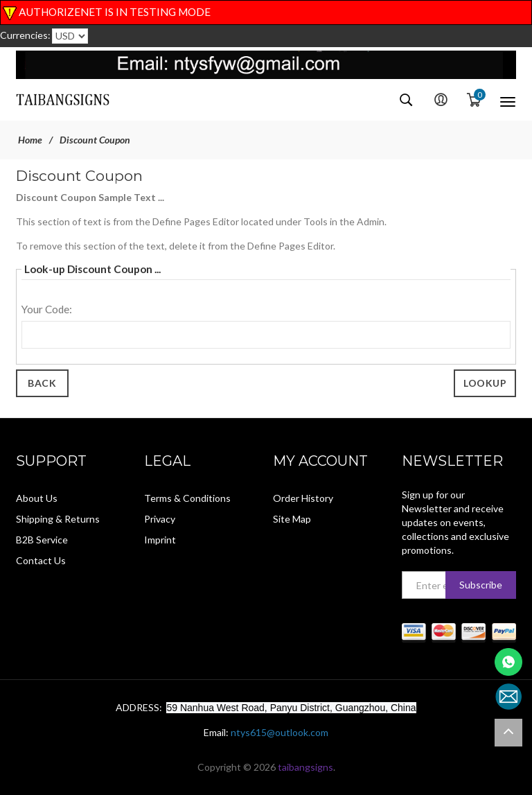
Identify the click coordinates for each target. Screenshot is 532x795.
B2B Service (42, 540)
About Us (37, 498)
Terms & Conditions (187, 498)
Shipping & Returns (58, 519)
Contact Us (41, 560)
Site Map (292, 519)
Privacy (160, 519)
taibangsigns (305, 767)
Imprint (160, 540)
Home (30, 140)
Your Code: (47, 309)
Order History (303, 498)
